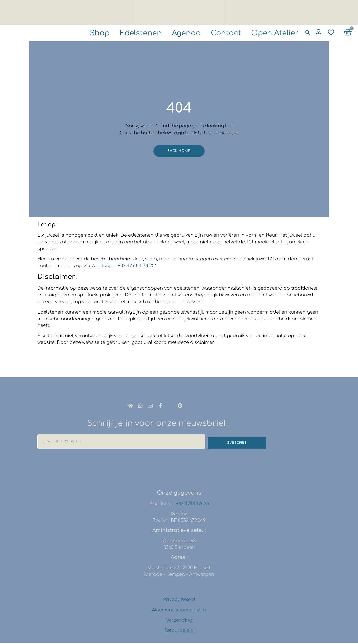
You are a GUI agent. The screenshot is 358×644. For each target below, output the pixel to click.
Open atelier (272, 33)
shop (82, 33)
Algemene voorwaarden (179, 611)
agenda (176, 33)
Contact (219, 33)
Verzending (179, 622)
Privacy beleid (179, 601)
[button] (307, 32)
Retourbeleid (179, 632)
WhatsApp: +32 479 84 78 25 (123, 267)
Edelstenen (126, 33)
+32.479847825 (192, 505)
